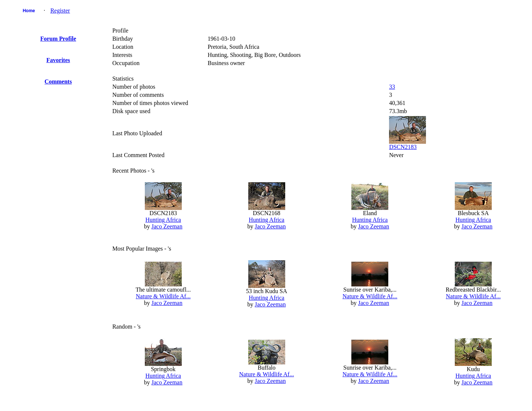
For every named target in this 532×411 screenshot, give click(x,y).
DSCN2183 (403, 147)
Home (29, 11)
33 (392, 87)
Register (60, 11)
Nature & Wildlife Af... (163, 296)
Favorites (58, 60)
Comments (58, 81)
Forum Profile (58, 39)
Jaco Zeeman (167, 226)
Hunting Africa (163, 220)
